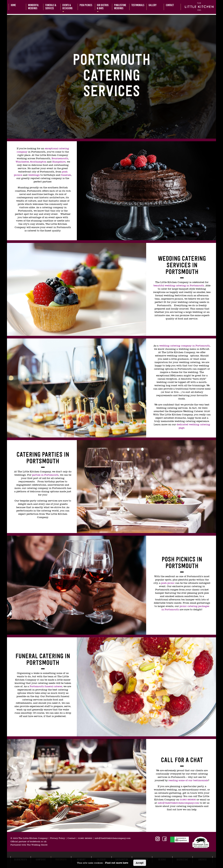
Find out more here (117, 863)
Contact (72, 838)
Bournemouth (60, 158)
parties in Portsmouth (45, 475)
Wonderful (33, 7)
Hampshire (59, 162)
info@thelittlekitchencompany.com (178, 803)
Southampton (39, 162)
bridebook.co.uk (38, 841)
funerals (66, 175)
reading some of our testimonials (188, 780)
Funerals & (51, 7)
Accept (140, 863)
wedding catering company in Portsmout (184, 346)
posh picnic (168, 583)
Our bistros (103, 7)
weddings (34, 175)
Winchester (22, 162)
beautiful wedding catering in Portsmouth (179, 285)
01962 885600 (188, 799)
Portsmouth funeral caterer (46, 686)
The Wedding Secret (37, 845)
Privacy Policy (58, 838)
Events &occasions (67, 7)
